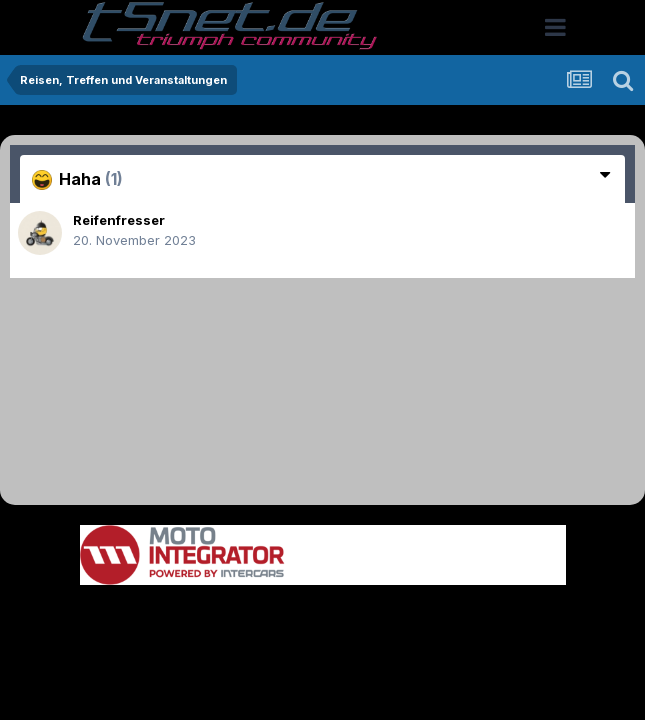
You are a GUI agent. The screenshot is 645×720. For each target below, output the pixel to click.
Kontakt (450, 615)
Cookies (521, 615)
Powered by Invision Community (323, 658)
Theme (213, 615)
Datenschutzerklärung (334, 615)
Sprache (131, 615)
